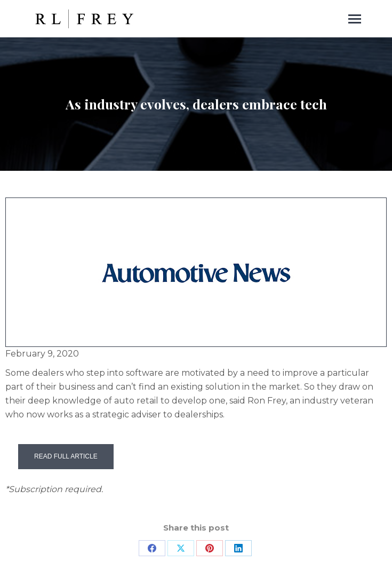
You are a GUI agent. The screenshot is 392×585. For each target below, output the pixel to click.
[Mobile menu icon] (355, 19)
